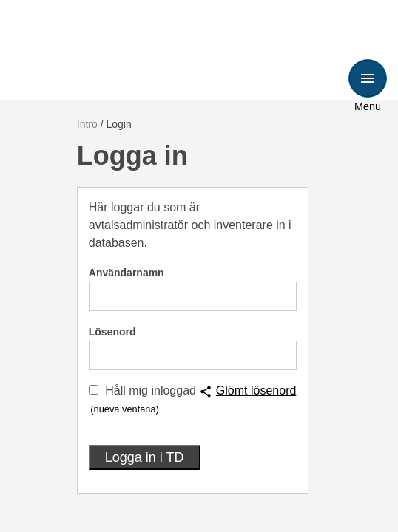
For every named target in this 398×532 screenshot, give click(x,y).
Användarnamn (127, 273)
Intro (87, 124)
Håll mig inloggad (151, 391)
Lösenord (112, 332)
